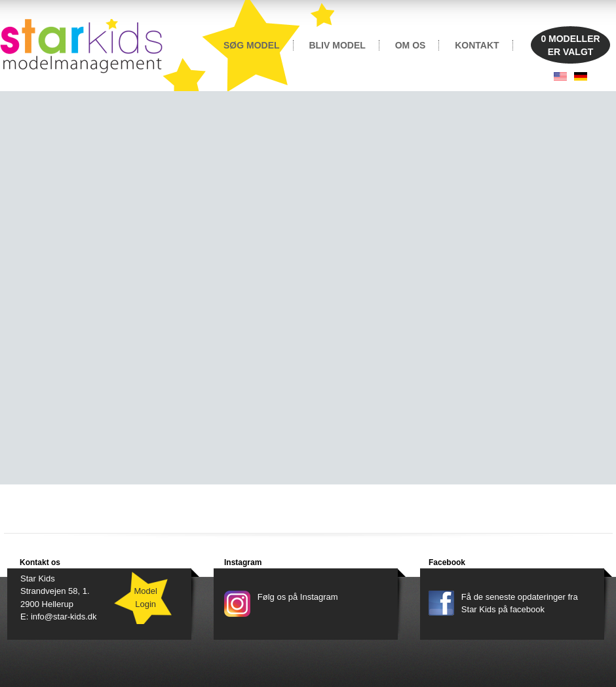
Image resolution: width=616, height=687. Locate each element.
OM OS (411, 45)
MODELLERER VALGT (570, 45)
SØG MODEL (252, 45)
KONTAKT (477, 45)
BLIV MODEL (337, 45)
